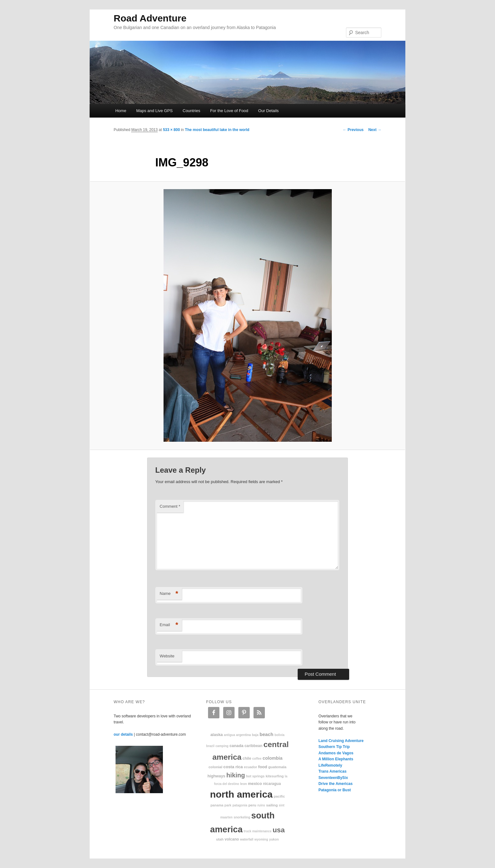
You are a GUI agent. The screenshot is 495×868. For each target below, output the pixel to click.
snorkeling (242, 817)
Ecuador (251, 767)
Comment (170, 506)
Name (169, 594)
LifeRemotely (330, 765)
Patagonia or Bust (335, 790)
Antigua (230, 735)
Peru (252, 805)
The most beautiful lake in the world (217, 130)
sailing (272, 805)
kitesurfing (274, 776)
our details (123, 734)
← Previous (353, 130)
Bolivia (279, 735)
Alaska (216, 735)
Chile (247, 758)
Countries (192, 111)
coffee (257, 759)
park (228, 805)
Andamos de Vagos (336, 753)
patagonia (240, 805)
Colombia (273, 758)
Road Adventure (150, 18)
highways (216, 776)
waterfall (247, 839)
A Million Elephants (336, 759)
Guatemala (277, 767)
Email (169, 625)
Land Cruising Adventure (341, 741)
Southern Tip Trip (334, 747)
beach (266, 734)
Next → (375, 130)
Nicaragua (272, 784)
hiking (236, 775)
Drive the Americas (336, 784)
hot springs (255, 776)
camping (222, 746)
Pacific (279, 796)
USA (279, 830)
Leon (244, 784)
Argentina (244, 735)
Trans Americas (333, 771)
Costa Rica (233, 767)
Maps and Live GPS (154, 111)
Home (121, 111)
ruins (261, 805)
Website (167, 656)
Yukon (274, 839)
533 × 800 (171, 130)
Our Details (268, 111)
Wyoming (261, 839)
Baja (255, 735)
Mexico (255, 784)
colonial (215, 767)
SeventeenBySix (333, 778)
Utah (220, 839)
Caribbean (253, 746)
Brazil (210, 746)
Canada (236, 746)
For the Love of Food (229, 111)
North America (241, 794)
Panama (217, 805)
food (263, 767)
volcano (232, 839)
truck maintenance (258, 831)
